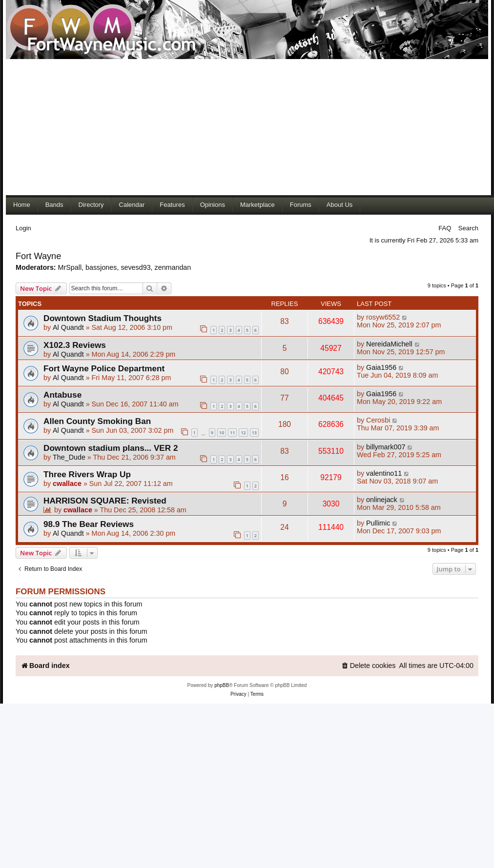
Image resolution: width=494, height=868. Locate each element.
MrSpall (70, 267)
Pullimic (378, 523)
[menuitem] (369, 666)
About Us (340, 205)
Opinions (213, 205)
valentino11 (384, 473)
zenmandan (173, 267)
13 (254, 433)
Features (172, 205)
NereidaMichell (389, 344)
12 (243, 433)
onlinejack (382, 500)
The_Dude (69, 457)
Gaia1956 (381, 367)
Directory (91, 205)
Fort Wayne (38, 256)
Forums (301, 205)
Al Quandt (68, 327)
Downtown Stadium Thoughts (103, 318)
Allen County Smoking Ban (97, 421)
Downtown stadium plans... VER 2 (111, 448)
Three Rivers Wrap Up (87, 474)
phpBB (222, 685)
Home (22, 205)
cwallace (67, 484)
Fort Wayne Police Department (104, 368)
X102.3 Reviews (75, 345)
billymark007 (386, 447)
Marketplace (257, 205)
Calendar (132, 205)
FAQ (445, 228)
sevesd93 (135, 267)
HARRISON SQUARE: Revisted (105, 501)
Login (23, 228)
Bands (54, 205)
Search (468, 228)
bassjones (101, 267)
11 (232, 433)
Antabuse (62, 395)
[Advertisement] (187, 127)
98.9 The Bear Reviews (89, 524)
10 (222, 433)
